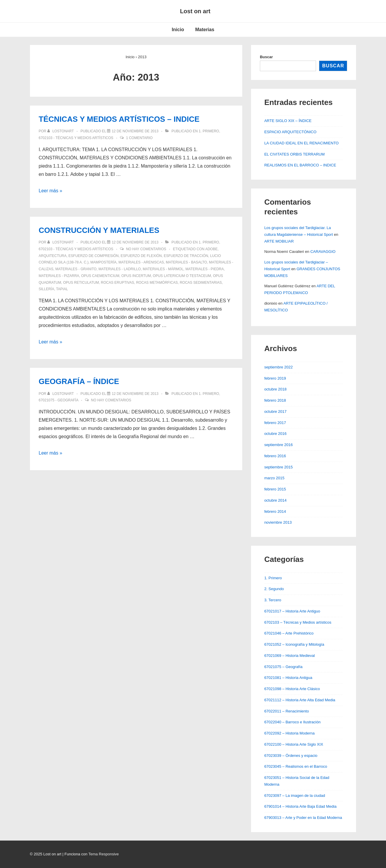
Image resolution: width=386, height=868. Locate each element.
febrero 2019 (275, 378)
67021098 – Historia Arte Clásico (292, 689)
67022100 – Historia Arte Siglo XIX (294, 744)
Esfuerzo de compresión (94, 256)
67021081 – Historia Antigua (288, 678)
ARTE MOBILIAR (279, 241)
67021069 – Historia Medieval (290, 656)
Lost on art (195, 11)
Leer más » (51, 191)
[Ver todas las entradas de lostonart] (61, 131)
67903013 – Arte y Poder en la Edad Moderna (303, 818)
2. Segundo (274, 589)
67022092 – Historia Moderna (289, 733)
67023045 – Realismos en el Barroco (296, 766)
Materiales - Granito (76, 269)
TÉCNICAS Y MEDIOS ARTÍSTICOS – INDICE (119, 119)
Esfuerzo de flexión (141, 256)
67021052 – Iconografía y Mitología (294, 644)
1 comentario (139, 138)
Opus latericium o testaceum (182, 276)
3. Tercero (273, 600)
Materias (205, 30)
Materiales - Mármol (163, 269)
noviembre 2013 (278, 522)
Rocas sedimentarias (201, 283)
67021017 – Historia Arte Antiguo (292, 611)
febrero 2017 (275, 423)
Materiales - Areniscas (141, 262)
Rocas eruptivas (117, 283)
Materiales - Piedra (205, 269)
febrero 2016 (275, 456)
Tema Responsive (104, 854)
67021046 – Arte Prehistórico (289, 633)
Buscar (266, 57)
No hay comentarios (146, 249)
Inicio (178, 30)
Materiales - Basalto (186, 262)
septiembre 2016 (279, 445)
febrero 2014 (275, 511)
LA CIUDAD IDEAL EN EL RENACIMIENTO (301, 143)
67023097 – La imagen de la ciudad (295, 796)
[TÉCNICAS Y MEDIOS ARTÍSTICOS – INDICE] (135, 131)
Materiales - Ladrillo (120, 269)
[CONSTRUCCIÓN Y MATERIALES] (135, 242)
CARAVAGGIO (323, 252)
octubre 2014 (275, 500)
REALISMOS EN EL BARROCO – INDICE (300, 165)
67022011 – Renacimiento (287, 711)
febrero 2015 (275, 489)
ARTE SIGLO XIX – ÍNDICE (288, 121)
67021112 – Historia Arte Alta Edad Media (300, 700)
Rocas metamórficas (157, 283)
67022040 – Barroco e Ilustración (293, 722)
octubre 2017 (275, 412)
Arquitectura (53, 256)
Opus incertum (136, 276)
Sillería (47, 289)
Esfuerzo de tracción (186, 256)
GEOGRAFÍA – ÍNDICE (79, 381)
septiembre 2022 (279, 367)
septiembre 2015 (279, 467)
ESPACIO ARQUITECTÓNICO (290, 132)
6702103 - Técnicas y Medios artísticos (76, 138)
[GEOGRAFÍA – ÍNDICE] (135, 394)
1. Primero (209, 131)
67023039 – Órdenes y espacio (291, 756)
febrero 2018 (275, 400)
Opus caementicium (100, 276)
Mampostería (104, 262)
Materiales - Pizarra (59, 276)
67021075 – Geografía (283, 667)
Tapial (62, 289)
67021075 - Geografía (59, 400)
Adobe (211, 249)
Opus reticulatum (81, 283)
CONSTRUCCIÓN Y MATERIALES (99, 230)
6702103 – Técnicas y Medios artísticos (298, 622)
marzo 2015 (274, 478)
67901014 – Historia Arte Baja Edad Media (300, 806)
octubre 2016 (275, 434)
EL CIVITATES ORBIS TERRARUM (294, 154)
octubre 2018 (275, 389)
